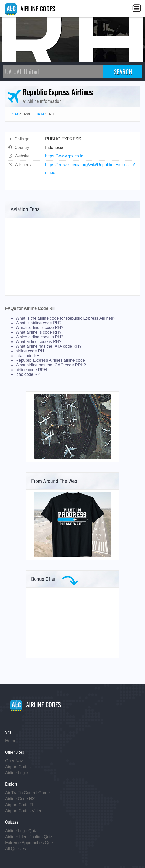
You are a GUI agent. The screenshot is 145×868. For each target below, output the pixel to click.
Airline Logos (17, 773)
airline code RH (30, 351)
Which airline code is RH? (39, 337)
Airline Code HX (20, 799)
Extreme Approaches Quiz (29, 843)
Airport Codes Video (24, 811)
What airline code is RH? (38, 342)
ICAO (15, 114)
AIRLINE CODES (30, 8)
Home (11, 741)
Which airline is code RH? (39, 328)
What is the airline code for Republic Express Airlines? (65, 318)
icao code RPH (29, 374)
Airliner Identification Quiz (29, 837)
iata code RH (28, 356)
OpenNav (14, 761)
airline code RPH (31, 370)
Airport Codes (18, 767)
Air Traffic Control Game (27, 793)
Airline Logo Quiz (21, 831)
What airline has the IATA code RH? (49, 346)
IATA (41, 114)
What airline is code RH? (38, 332)
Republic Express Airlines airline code (50, 360)
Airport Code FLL (21, 805)
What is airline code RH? (38, 323)
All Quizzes (16, 849)
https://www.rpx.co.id (64, 156)
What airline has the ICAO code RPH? (51, 365)
